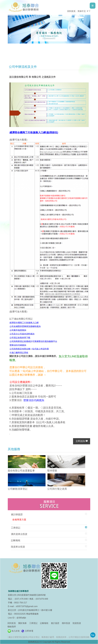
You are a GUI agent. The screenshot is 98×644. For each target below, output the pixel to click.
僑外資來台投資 (19, 534)
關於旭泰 (22, 623)
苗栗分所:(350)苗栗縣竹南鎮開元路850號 (27, 595)
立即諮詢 (80, 441)
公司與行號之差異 (57, 489)
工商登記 (16, 528)
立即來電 (29, 631)
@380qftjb (21, 618)
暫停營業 (52, 471)
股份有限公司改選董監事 (21, 471)
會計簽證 (55, 623)
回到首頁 (71, 11)
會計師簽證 (17, 514)
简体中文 (82, 11)
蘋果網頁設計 (34, 642)
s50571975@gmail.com (27, 606)
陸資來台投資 (18, 547)
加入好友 (16, 631)
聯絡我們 (12, 627)
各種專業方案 (19, 520)
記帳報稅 (16, 540)
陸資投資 (77, 623)
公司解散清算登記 (18, 489)
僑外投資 (66, 623)
